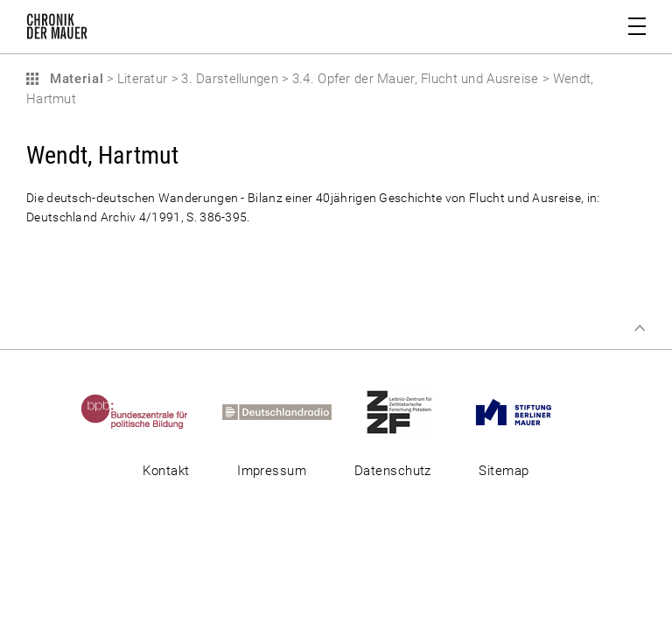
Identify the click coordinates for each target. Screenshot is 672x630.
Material (74, 79)
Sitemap (504, 471)
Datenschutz (393, 471)
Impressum (272, 471)
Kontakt (166, 471)
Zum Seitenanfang (640, 328)
